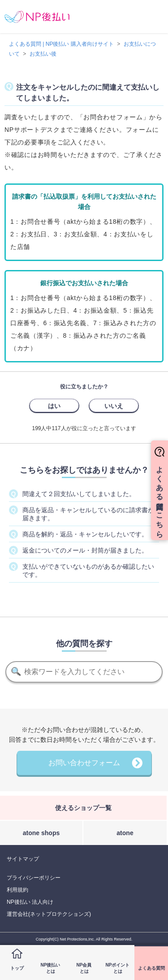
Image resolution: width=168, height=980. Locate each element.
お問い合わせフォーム (84, 763)
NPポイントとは (118, 968)
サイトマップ (23, 859)
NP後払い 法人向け (30, 902)
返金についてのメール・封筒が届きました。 (85, 550)
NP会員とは (84, 968)
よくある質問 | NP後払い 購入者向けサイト (61, 44)
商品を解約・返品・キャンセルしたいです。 (85, 534)
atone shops (41, 833)
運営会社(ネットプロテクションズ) (49, 914)
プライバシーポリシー (34, 878)
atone (125, 833)
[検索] (84, 672)
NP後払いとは (51, 968)
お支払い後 (43, 54)
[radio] (54, 405)
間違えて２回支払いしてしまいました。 (79, 494)
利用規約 (17, 890)
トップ (17, 968)
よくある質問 (151, 968)
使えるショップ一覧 (83, 808)
